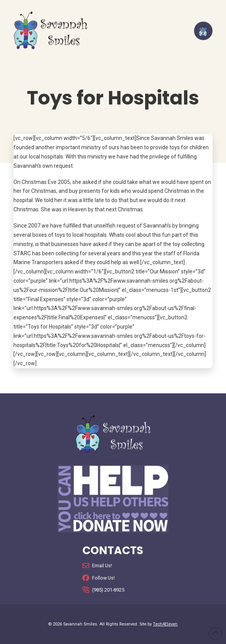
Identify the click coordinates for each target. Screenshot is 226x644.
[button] (203, 31)
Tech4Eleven (165, 624)
